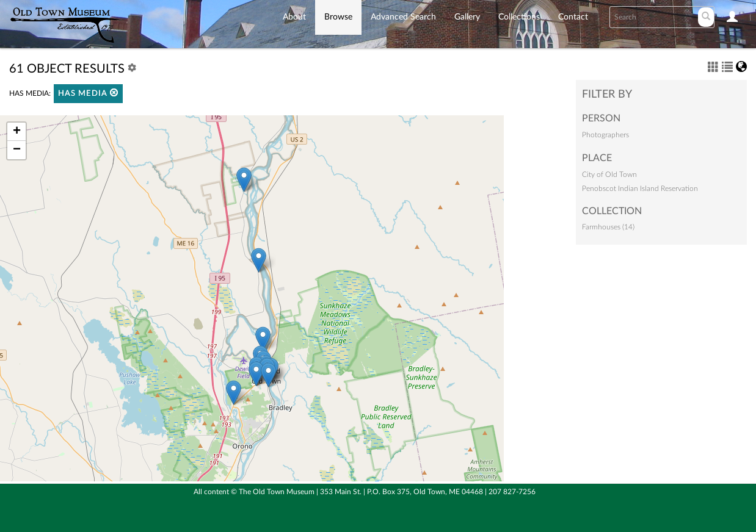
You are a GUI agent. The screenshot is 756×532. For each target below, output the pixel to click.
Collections (519, 17)
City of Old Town (609, 174)
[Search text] (653, 17)
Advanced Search (403, 17)
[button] (114, 92)
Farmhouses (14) (608, 227)
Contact (573, 17)
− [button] (17, 150)
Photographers (605, 135)
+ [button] (17, 132)
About (294, 17)
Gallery (467, 17)
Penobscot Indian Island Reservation (640, 189)
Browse (338, 17)
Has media (88, 93)
